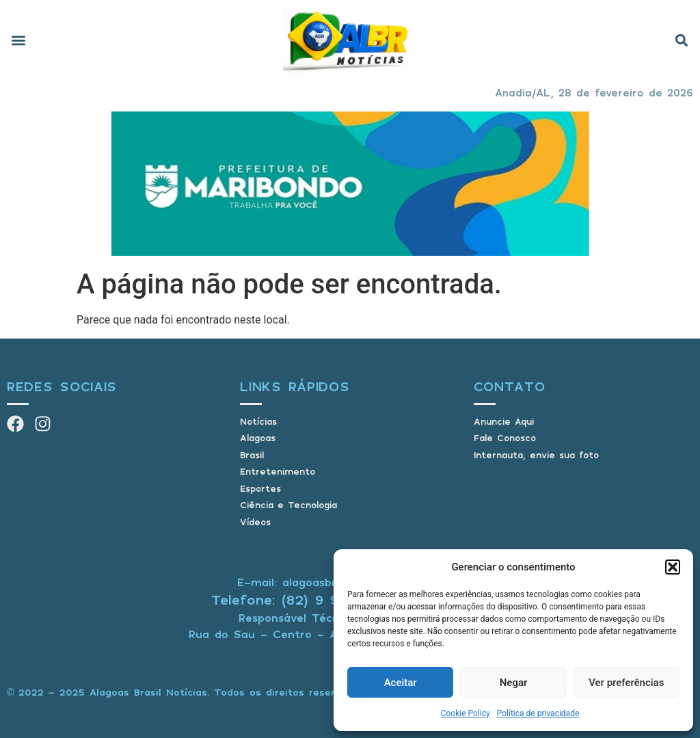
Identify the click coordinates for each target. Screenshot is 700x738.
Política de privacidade (538, 713)
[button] (673, 567)
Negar (514, 683)
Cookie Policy (466, 713)
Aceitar (401, 683)
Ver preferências (626, 683)
